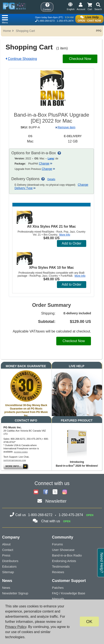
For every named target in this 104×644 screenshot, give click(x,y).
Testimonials (61, 566)
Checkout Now (80, 59)
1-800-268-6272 (46, 21)
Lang (51, 159)
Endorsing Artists (64, 561)
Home (7, 31)
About (6, 544)
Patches (58, 588)
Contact (8, 550)
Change (46, 163)
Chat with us (51, 521)
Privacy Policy (16, 627)
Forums (57, 544)
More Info (65, 235)
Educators (9, 566)
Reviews (58, 572)
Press (6, 555)
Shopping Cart (25, 31)
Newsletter (56, 501)
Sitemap (8, 572)
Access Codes (21, 452)
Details (51, 179)
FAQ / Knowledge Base (69, 593)
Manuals (58, 599)
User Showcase (63, 550)
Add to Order (72, 243)
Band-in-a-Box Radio (67, 555)
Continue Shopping (22, 59)
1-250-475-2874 (65, 21)
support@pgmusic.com (15, 460)
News (6, 588)
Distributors (10, 561)
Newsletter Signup (15, 593)
